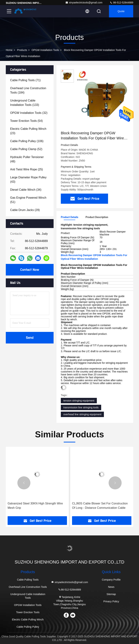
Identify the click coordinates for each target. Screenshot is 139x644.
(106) (27, 141)
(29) (25, 210)
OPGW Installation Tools (45, 50)
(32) (29, 113)
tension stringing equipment (79, 401)
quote (121, 11)
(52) (26, 149)
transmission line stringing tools (81, 407)
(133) (25, 103)
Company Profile (111, 580)
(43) (28, 180)
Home (9, 50)
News (111, 587)
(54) (26, 121)
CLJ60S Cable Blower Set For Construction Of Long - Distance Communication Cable (100, 506)
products (22, 50)
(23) (28, 131)
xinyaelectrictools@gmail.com (84, 3)
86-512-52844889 (121, 3)
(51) (28, 200)
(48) (27, 159)
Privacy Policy (111, 601)
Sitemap (111, 594)
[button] (24, 483)
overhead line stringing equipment (82, 414)
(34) (26, 190)
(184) (28, 90)
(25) (27, 169)
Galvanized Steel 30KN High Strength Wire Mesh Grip (35, 506)
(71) (25, 80)
